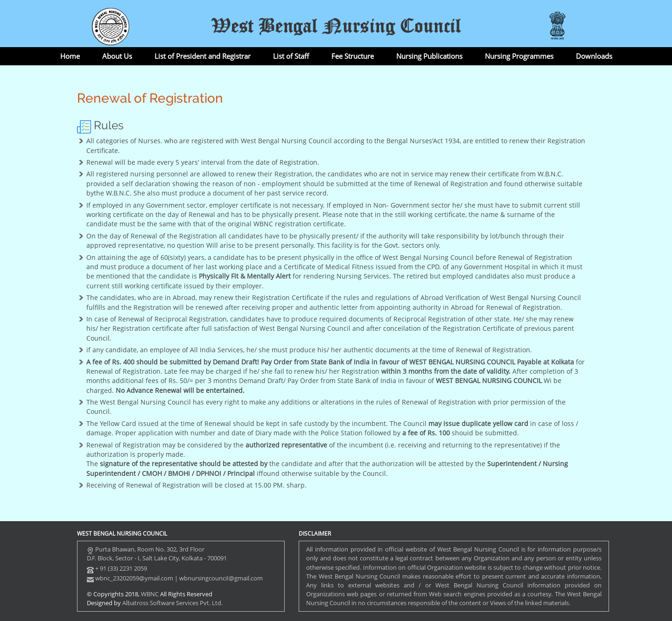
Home (70, 56)
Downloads (594, 56)
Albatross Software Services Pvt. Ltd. (172, 603)
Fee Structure (353, 56)
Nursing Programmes (519, 56)
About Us (117, 56)
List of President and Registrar (203, 56)
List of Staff (291, 56)
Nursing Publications (429, 56)
